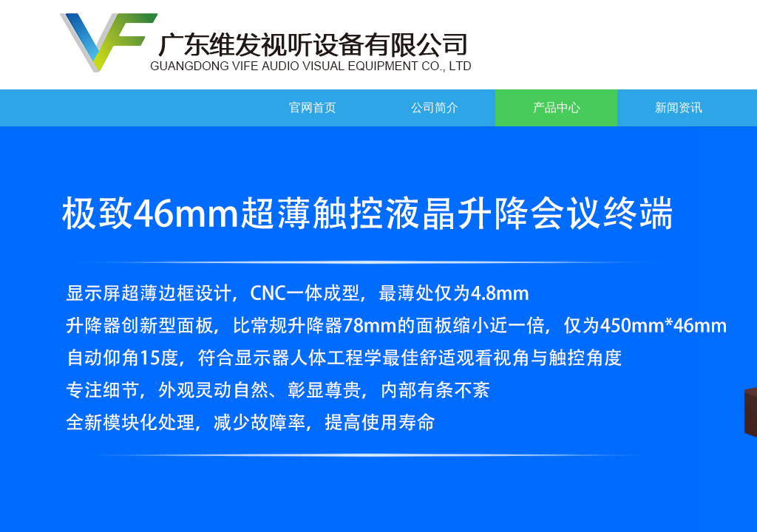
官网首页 (313, 108)
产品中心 (557, 108)
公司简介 (435, 108)
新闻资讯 (679, 108)
